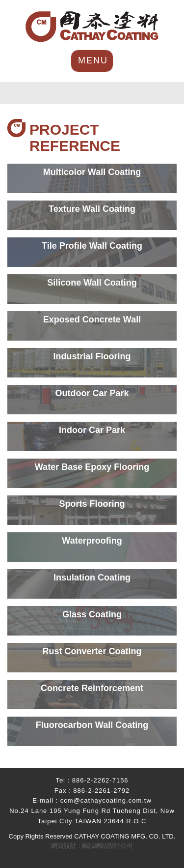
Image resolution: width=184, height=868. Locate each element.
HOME (92, 27)
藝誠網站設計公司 (107, 846)
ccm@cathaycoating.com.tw (106, 800)
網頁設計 (64, 846)
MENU (93, 60)
